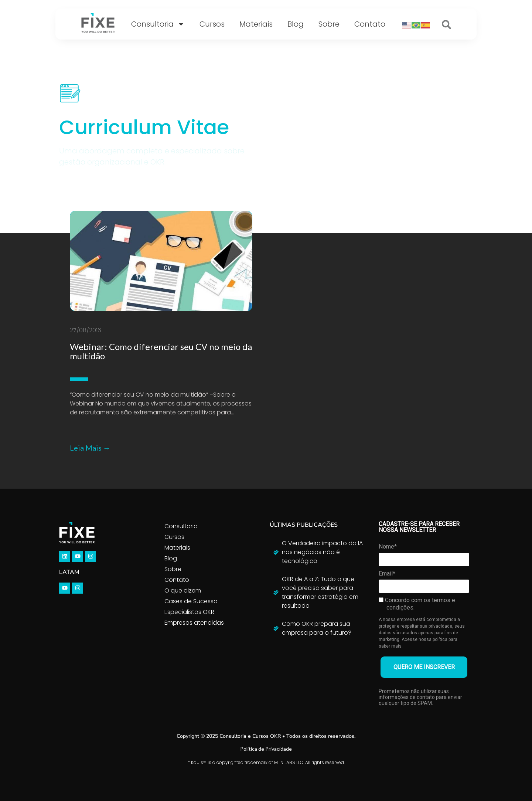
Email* (387, 573)
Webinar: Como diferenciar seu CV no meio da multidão (161, 351)
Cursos (212, 24)
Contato (370, 24)
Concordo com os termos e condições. (417, 604)
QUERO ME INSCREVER (424, 667)
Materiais (256, 24)
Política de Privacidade (266, 749)
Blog (296, 24)
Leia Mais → (90, 448)
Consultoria (158, 24)
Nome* (388, 547)
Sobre (329, 24)
